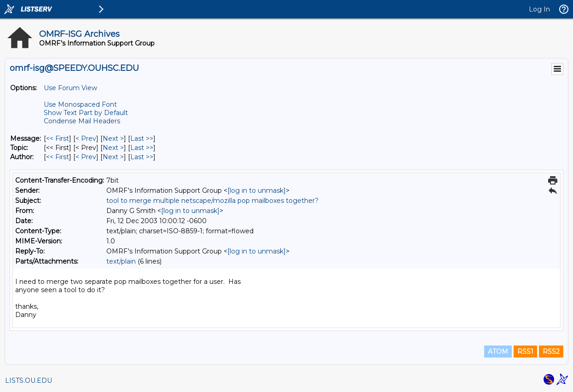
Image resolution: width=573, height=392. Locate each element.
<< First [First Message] (58, 138)
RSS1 (525, 352)
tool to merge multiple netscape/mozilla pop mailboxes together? (212, 201)
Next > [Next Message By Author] (113, 157)
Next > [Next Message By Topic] (113, 148)
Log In (539, 9)
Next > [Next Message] (113, 138)
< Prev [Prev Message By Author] (86, 157)
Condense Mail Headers (82, 121)
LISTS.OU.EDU (29, 380)
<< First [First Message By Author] (58, 157)
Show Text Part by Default (86, 113)
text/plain (121, 261)
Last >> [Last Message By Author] (142, 157)
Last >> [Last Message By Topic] (142, 148)
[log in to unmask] (257, 190)
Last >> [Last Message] (142, 138)
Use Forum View (70, 88)
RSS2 (551, 352)
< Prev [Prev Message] (86, 138)
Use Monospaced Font (80, 104)
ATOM (498, 352)
